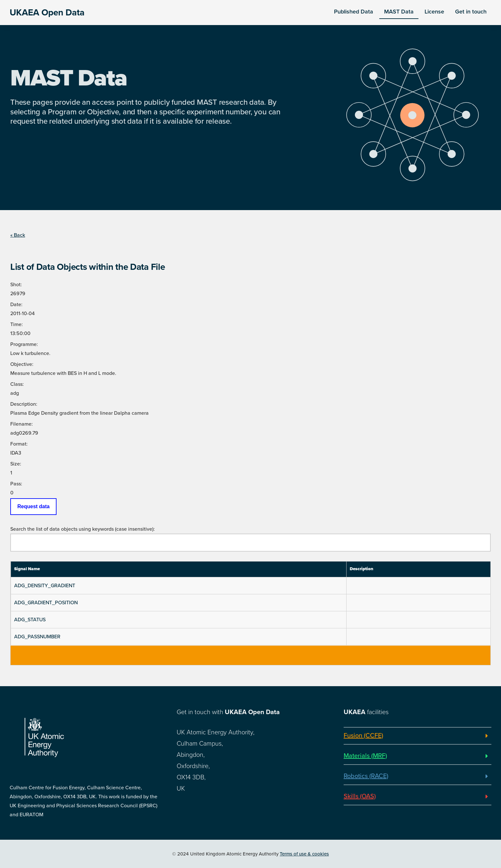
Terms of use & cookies (304, 854)
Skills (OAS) (360, 796)
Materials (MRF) (365, 756)
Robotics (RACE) (366, 776)
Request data (33, 506)
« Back (18, 235)
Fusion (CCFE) (363, 736)
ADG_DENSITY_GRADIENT (45, 586)
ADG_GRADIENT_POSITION (46, 603)
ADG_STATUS (30, 620)
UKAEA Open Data (47, 13)
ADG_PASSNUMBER (37, 637)
